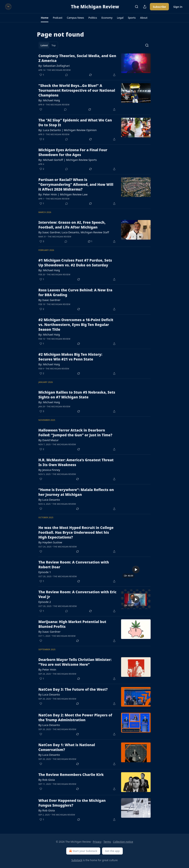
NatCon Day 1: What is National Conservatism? (67, 747)
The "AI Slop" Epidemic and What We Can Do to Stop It (75, 123)
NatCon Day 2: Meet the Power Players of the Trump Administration (75, 718)
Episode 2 (45, 602)
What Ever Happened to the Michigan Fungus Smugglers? (72, 803)
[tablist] (48, 45)
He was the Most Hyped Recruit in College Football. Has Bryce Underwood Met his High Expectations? (76, 532)
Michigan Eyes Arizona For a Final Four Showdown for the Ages (73, 152)
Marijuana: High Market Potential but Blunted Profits (72, 624)
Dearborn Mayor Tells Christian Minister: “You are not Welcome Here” (75, 662)
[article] (94, 65)
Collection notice (123, 842)
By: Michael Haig (49, 100)
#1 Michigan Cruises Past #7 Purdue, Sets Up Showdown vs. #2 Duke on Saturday (75, 263)
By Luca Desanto (49, 500)
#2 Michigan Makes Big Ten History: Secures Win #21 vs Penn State (70, 357)
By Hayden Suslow (50, 542)
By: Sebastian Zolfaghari (54, 66)
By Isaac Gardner (49, 300)
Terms (107, 842)
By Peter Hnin (47, 669)
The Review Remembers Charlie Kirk (71, 775)
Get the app (112, 851)
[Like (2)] (42, 139)
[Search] (137, 7)
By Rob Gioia (47, 780)
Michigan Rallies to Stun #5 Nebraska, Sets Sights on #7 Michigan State (77, 395)
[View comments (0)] (67, 75)
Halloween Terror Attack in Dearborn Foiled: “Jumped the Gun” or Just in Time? (75, 433)
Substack (77, 860)
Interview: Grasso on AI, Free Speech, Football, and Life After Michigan (72, 225)
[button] (45, 18)
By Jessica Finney (49, 470)
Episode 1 (45, 572)
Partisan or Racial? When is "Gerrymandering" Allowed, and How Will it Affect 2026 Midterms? (76, 185)
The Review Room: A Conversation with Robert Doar (74, 565)
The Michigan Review (59, 70)
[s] (136, 570)
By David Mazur (49, 440)
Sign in (178, 7)
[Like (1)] (42, 75)
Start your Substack (83, 851)
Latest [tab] (44, 45)
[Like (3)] (42, 241)
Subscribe (159, 7)
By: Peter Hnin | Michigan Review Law (63, 194)
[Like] (41, 109)
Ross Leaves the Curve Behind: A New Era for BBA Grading (75, 292)
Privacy (97, 842)
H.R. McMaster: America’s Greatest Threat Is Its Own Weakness (76, 462)
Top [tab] (54, 45)
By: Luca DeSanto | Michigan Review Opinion (68, 130)
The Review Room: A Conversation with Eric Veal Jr (77, 594)
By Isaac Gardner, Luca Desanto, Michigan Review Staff (74, 232)
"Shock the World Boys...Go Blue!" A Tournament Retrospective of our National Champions (77, 90)
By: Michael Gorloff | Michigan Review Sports (68, 160)
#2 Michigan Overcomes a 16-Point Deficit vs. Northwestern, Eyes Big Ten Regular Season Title (76, 325)
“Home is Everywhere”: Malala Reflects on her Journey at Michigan (76, 492)
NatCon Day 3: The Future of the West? (73, 689)
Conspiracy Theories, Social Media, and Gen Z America (77, 58)
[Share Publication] (145, 7)
